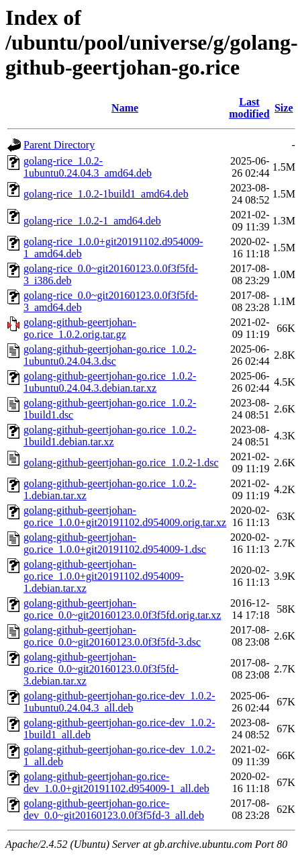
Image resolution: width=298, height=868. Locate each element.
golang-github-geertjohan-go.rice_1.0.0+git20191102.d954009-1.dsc (115, 543)
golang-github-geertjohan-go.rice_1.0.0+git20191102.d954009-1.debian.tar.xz (104, 576)
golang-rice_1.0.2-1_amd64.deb (92, 221)
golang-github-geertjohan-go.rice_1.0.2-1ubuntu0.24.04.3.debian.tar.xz (110, 382)
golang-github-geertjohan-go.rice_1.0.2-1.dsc (121, 463)
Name (125, 108)
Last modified (249, 108)
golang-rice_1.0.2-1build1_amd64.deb (106, 194)
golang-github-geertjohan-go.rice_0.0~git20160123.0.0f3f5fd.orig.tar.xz (122, 609)
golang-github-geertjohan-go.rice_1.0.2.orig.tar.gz (80, 328)
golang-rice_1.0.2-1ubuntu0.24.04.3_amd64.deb (88, 167)
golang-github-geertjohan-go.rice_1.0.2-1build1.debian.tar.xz (110, 436)
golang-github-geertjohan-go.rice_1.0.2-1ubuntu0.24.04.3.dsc (110, 355)
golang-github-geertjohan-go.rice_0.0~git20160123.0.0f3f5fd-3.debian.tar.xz (101, 669)
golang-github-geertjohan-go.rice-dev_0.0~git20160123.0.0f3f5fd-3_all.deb (114, 809)
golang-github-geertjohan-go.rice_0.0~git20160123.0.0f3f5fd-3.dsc (112, 636)
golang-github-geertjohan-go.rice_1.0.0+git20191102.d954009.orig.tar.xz (125, 516)
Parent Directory (59, 145)
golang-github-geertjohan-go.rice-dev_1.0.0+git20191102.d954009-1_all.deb (116, 782)
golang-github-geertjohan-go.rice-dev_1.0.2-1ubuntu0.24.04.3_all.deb (119, 702)
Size (284, 108)
